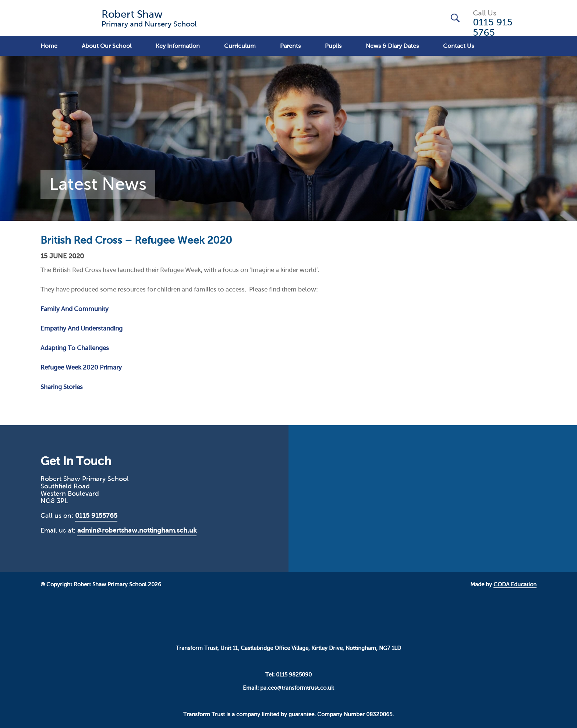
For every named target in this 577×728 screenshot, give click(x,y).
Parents (290, 46)
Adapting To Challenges (75, 348)
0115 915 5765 (493, 27)
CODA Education (515, 584)
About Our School (107, 46)
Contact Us (459, 46)
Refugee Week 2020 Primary (81, 367)
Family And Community (75, 309)
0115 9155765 (96, 516)
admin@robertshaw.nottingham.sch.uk (137, 530)
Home (49, 46)
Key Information (178, 46)
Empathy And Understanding (82, 328)
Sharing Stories (62, 387)
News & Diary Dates (392, 46)
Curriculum (240, 46)
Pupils (333, 46)
